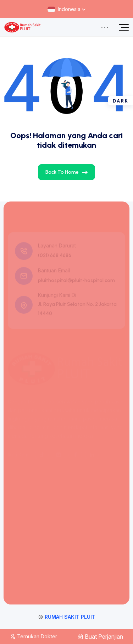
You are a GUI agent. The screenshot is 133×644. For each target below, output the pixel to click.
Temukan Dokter (34, 636)
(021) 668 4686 (55, 256)
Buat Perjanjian (100, 637)
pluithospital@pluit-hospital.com (76, 281)
